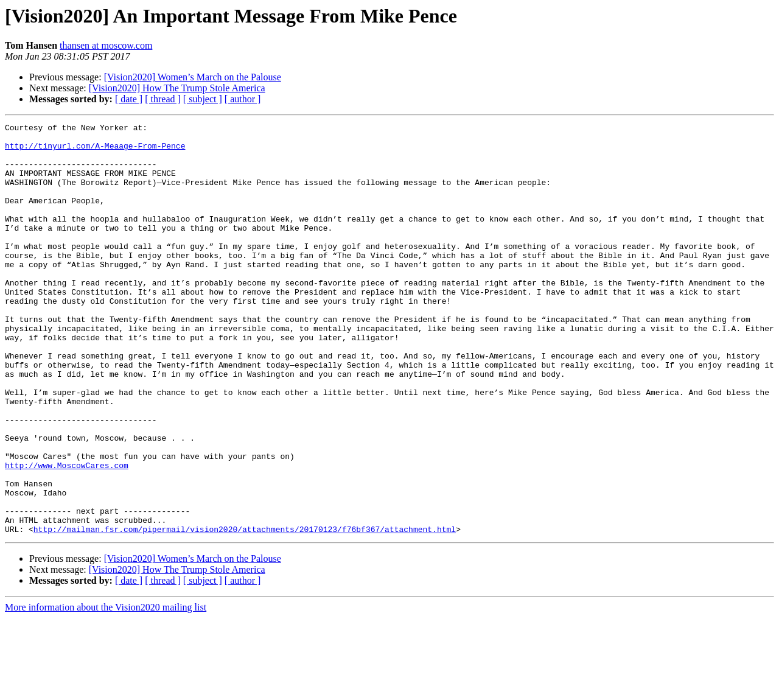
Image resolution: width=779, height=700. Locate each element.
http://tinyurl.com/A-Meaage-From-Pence (95, 151)
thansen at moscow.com (106, 45)
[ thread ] (163, 99)
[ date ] (129, 99)
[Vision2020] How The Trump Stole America (177, 88)
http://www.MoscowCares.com (67, 534)
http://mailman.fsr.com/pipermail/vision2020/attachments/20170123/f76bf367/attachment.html (245, 611)
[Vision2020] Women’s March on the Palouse (193, 77)
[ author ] (243, 99)
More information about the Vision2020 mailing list (106, 689)
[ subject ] (203, 99)
